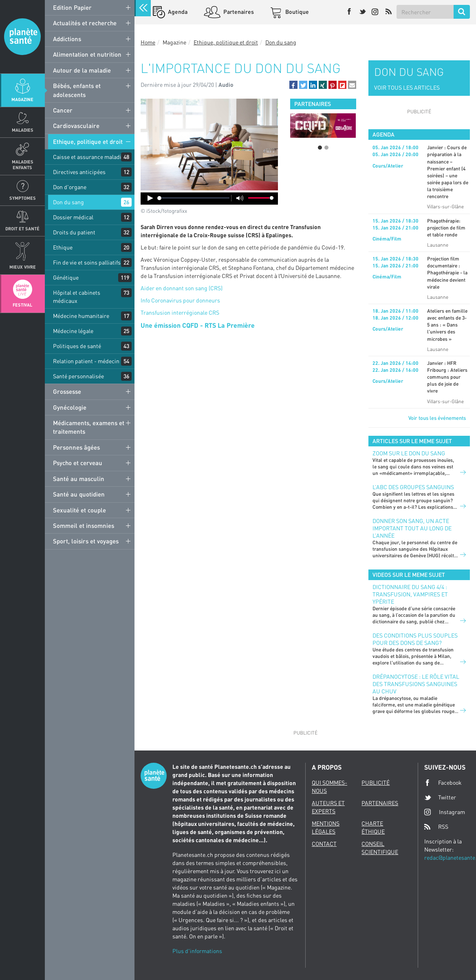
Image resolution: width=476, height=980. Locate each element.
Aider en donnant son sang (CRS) (182, 288)
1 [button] (320, 148)
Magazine (22, 99)
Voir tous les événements (437, 418)
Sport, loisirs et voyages (86, 541)
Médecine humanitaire (81, 316)
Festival (22, 305)
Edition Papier (72, 7)
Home (148, 42)
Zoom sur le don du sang (409, 453)
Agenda (177, 12)
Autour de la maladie (82, 70)
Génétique (66, 277)
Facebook (443, 783)
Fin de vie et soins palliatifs (87, 262)
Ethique (63, 247)
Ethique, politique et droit (88, 141)
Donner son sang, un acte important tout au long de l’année (412, 528)
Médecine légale (73, 331)
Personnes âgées (76, 447)
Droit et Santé (22, 228)
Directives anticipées (79, 172)
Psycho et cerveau (78, 463)
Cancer (63, 110)
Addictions (67, 39)
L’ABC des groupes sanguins (413, 487)
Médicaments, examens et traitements (89, 427)
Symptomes (23, 198)
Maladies (23, 130)
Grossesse (67, 391)
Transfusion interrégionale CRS (180, 312)
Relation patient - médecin (86, 361)
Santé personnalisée (78, 376)
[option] (323, 126)
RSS (436, 827)
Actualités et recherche (85, 23)
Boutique (296, 12)
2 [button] (326, 148)
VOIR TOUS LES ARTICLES (407, 87)
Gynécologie (70, 407)
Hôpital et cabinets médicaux (77, 297)
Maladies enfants (23, 164)
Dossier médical (73, 217)
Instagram (445, 812)
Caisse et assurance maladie (89, 157)
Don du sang (68, 202)
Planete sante (22, 37)
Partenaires (238, 12)
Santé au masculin (79, 479)
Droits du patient (74, 232)
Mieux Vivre (23, 267)
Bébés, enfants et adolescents (77, 90)
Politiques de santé (77, 346)
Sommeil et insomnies (84, 525)
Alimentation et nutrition (87, 54)
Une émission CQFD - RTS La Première (198, 325)
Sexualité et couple (79, 510)
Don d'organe (70, 187)
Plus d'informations (197, 951)
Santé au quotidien (79, 494)
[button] (293, 85)
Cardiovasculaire (76, 126)
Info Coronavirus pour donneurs (180, 300)
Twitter (440, 797)
